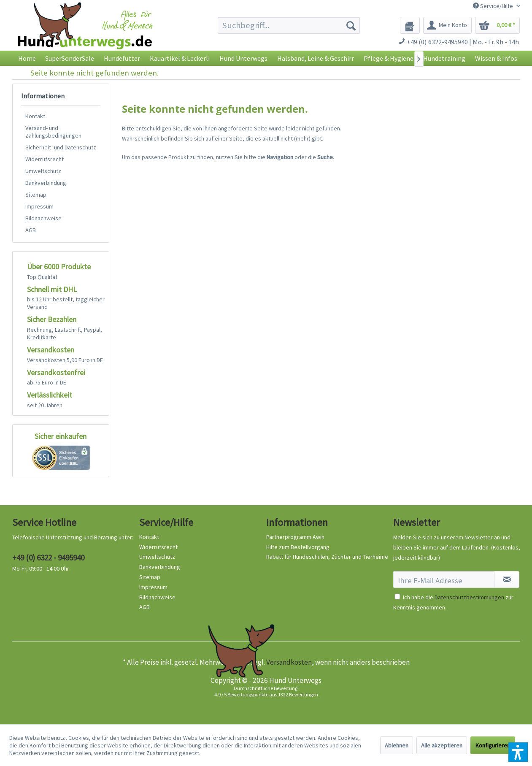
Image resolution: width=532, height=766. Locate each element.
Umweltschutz (43, 171)
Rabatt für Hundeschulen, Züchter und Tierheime (327, 557)
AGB (31, 230)
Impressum (39, 206)
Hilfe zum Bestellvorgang (298, 547)
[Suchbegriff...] (289, 25)
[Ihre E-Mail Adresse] (444, 579)
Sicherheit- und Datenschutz (61, 147)
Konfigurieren (493, 745)
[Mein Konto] (447, 25)
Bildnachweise (43, 218)
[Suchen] (351, 25)
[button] (518, 752)
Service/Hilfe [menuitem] (494, 6)
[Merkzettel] (410, 25)
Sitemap (36, 195)
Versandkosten (289, 662)
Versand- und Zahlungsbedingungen (53, 132)
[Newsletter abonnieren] (507, 579)
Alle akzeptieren (442, 745)
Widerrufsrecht (45, 159)
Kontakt (35, 116)
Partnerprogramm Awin (295, 537)
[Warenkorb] (497, 25)
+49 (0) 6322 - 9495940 (48, 558)
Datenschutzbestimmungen (469, 597)
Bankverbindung (46, 183)
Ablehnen (397, 745)
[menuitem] (289, 25)
